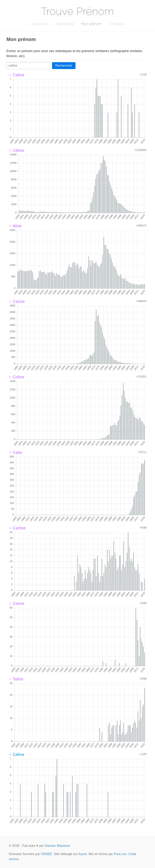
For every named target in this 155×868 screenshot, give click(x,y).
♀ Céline (16, 150)
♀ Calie (15, 452)
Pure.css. (121, 854)
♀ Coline (16, 377)
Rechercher (64, 66)
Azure (83, 854)
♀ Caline (16, 75)
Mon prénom (92, 24)
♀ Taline (16, 679)
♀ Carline (17, 528)
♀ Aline (15, 226)
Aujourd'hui (40, 24)
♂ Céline (16, 755)
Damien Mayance (57, 846)
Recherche (65, 24)
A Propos (116, 24)
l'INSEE (46, 854)
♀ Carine (17, 301)
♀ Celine (16, 604)
